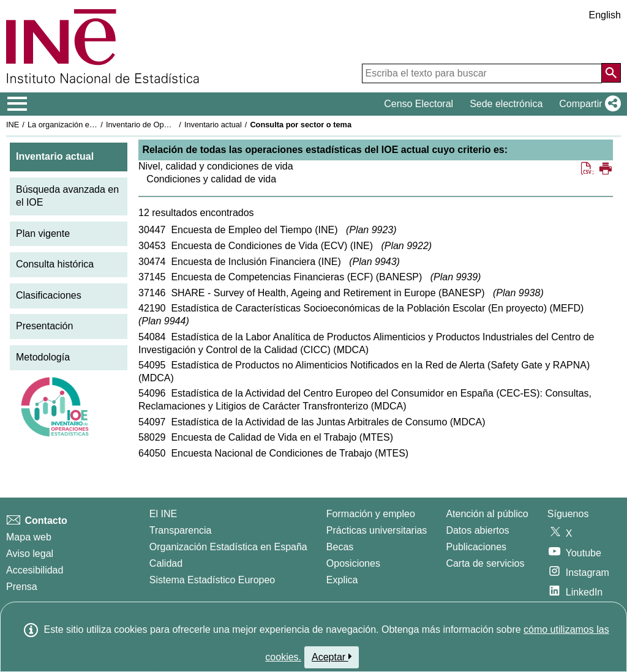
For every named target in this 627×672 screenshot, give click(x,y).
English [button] (605, 15)
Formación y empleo (371, 514)
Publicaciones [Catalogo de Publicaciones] (476, 547)
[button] (588, 104)
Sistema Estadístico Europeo (212, 580)
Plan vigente (43, 233)
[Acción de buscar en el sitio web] (611, 73)
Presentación (44, 326)
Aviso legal (30, 554)
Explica (342, 580)
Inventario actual (213, 125)
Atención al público (487, 514)
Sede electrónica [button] (506, 104)
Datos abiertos (477, 530)
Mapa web (29, 537)
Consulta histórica (55, 264)
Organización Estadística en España (228, 547)
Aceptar (332, 657)
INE (13, 125)
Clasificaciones (49, 295)
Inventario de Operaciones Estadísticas (174, 125)
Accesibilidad (35, 570)
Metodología (43, 357)
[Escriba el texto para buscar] (482, 73)
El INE (163, 514)
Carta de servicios (485, 563)
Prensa (22, 587)
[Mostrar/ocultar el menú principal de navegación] (17, 104)
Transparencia (181, 530)
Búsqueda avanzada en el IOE (67, 196)
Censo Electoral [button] (419, 104)
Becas (340, 547)
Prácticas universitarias (377, 530)
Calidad (166, 563)
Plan (371, 230)
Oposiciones (353, 563)
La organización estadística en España (95, 125)
